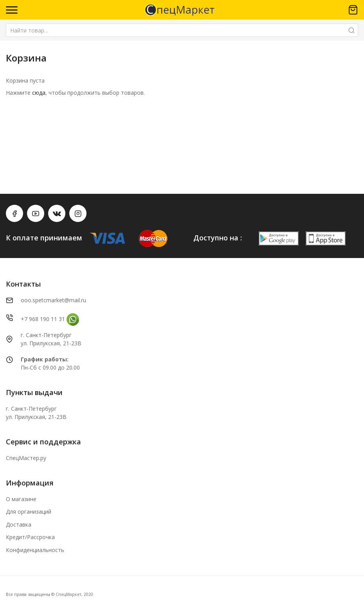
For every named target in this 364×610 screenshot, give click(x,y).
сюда (39, 93)
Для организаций (29, 512)
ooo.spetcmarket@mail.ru (53, 300)
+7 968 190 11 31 (43, 319)
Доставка (19, 524)
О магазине (21, 499)
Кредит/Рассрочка (30, 537)
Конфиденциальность (35, 550)
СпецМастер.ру (26, 458)
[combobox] (182, 30)
